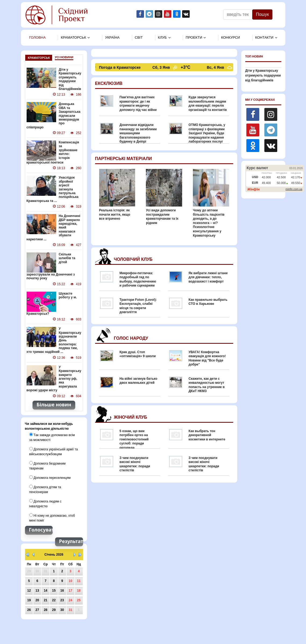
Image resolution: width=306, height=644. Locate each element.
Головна (37, 37)
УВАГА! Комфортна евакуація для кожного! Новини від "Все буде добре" (207, 358)
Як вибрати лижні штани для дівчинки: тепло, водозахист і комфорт (208, 277)
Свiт (139, 37)
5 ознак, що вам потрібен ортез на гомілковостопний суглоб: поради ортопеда (134, 439)
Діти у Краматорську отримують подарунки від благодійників (70, 79)
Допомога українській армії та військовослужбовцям (54, 451)
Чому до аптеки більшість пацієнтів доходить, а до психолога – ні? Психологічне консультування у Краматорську (209, 223)
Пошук (262, 14)
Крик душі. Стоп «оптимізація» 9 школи (138, 354)
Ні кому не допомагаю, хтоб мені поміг (52, 518)
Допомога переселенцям (50, 477)
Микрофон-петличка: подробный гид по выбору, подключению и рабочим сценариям (138, 279)
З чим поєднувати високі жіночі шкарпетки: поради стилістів (135, 464)
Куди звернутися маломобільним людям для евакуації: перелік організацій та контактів (208, 104)
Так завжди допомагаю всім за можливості (52, 437)
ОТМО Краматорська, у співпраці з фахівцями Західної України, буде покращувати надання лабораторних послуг (207, 133)
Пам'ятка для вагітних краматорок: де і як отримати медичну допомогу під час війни (138, 104)
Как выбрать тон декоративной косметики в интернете (207, 435)
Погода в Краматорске (120, 67)
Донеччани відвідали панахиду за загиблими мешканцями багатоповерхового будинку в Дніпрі (138, 133)
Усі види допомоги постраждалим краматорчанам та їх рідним (162, 217)
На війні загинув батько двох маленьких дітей (138, 381)
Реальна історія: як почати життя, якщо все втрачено (115, 214)
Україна (112, 37)
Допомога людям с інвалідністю (45, 504)
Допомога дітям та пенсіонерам (45, 489)
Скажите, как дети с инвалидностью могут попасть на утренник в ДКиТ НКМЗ (207, 385)
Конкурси (231, 37)
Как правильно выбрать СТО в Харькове (208, 302)
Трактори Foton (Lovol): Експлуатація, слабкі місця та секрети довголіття (138, 306)
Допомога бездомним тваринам (47, 466)
